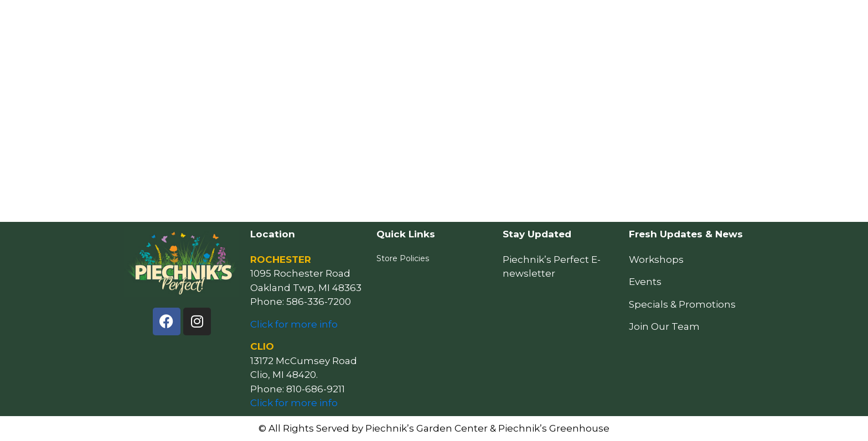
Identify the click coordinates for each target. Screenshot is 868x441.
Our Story (644, 20)
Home (315, 20)
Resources (473, 20)
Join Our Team (664, 326)
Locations (583, 20)
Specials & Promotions (682, 304)
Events (526, 20)
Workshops (656, 260)
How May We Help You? (388, 20)
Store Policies (403, 258)
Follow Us (704, 20)
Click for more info (294, 324)
